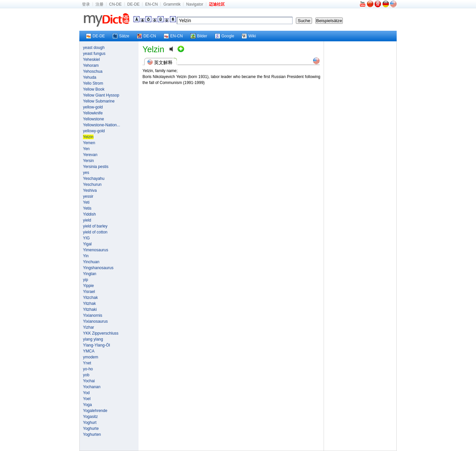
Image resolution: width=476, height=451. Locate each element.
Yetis (87, 208)
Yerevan (90, 155)
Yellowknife (93, 113)
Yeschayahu (94, 179)
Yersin (88, 161)
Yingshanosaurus (98, 268)
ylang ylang (93, 339)
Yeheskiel (91, 60)
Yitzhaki (90, 309)
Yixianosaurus (95, 321)
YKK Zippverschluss (101, 333)
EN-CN (151, 4)
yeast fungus (94, 54)
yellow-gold (93, 107)
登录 (86, 4)
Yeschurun (92, 184)
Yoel (87, 399)
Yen (86, 149)
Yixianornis (93, 315)
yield (87, 220)
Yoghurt (90, 423)
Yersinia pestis (96, 167)
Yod (86, 393)
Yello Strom (93, 83)
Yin (86, 256)
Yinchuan (91, 262)
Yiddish (89, 214)
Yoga (87, 405)
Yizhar (89, 327)
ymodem (91, 357)
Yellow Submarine (99, 101)
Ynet (87, 363)
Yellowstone (94, 119)
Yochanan (92, 387)
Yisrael (89, 292)
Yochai (89, 381)
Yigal (87, 244)
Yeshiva (90, 190)
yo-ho (88, 369)
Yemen (89, 143)
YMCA (89, 351)
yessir (88, 196)
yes (86, 173)
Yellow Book (94, 89)
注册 (99, 4)
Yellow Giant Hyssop (101, 95)
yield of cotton (95, 232)
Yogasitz (90, 417)
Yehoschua (93, 71)
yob (86, 375)
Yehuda (90, 77)
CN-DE (115, 4)
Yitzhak (89, 304)
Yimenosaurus (96, 250)
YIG (86, 238)
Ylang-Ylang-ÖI (97, 345)
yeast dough (94, 48)
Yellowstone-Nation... (101, 125)
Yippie (88, 286)
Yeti (86, 202)
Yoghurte (91, 429)
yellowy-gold (94, 131)
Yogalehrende (95, 411)
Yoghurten (92, 434)
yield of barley (95, 226)
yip (85, 280)
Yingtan (90, 274)
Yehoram (91, 65)
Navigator (195, 4)
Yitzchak (90, 298)
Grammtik (172, 4)
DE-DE (133, 4)
